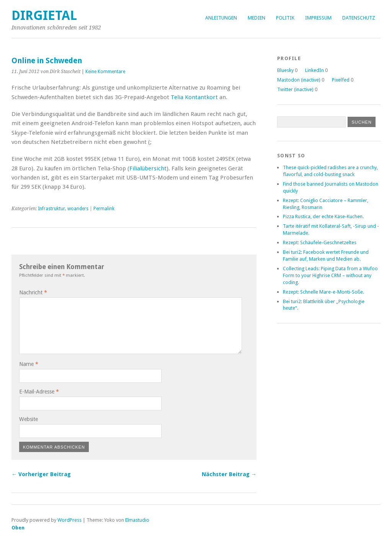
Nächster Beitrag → (229, 474)
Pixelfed (341, 80)
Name (29, 364)
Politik (285, 18)
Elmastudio (137, 520)
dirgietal (44, 16)
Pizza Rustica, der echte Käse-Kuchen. (323, 216)
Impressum (318, 18)
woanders (78, 209)
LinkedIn (314, 70)
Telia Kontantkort (194, 97)
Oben (18, 528)
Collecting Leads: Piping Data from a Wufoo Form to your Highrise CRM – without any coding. (330, 275)
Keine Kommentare (105, 72)
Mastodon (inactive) (299, 80)
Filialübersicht (148, 168)
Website (29, 419)
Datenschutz (359, 18)
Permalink (104, 209)
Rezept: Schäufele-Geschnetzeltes (320, 242)
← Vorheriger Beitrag (41, 474)
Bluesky (285, 70)
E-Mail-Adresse (39, 392)
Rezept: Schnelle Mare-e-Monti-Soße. (323, 292)
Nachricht (33, 292)
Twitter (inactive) (295, 89)
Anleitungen (221, 18)
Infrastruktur (51, 209)
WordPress (69, 520)
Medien (256, 18)
